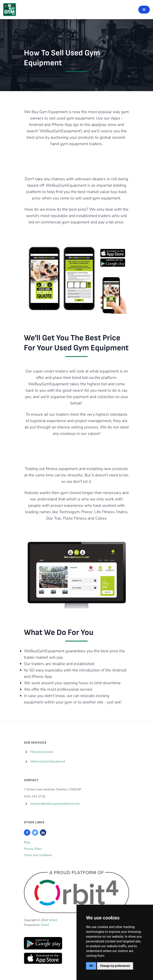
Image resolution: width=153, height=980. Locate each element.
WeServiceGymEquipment (48, 761)
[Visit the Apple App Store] (43, 958)
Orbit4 (53, 920)
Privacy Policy (33, 849)
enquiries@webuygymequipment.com (55, 804)
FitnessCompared (42, 752)
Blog (27, 842)
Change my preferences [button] (115, 966)
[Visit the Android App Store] (43, 943)
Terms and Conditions (38, 855)
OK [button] (91, 966)
